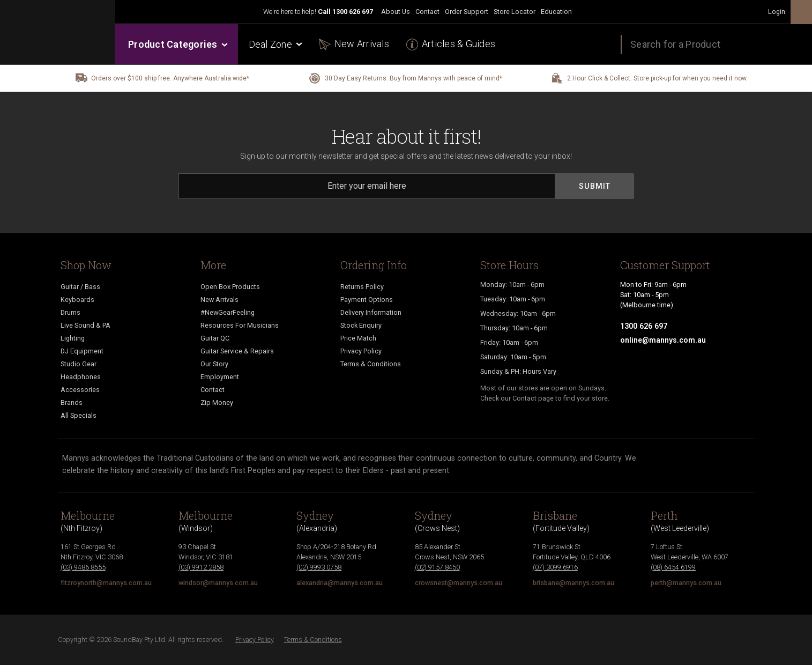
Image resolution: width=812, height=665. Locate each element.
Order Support (467, 12)
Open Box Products (230, 287)
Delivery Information (371, 312)
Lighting (73, 338)
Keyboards (77, 300)
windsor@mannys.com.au (218, 583)
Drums (70, 312)
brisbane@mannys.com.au (573, 583)
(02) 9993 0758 (319, 567)
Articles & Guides (459, 44)
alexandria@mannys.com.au (340, 583)
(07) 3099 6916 (555, 567)
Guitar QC (215, 338)
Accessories (80, 390)
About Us (396, 12)
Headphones (81, 377)
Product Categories (177, 44)
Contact (427, 12)
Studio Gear (79, 364)
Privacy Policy (361, 351)
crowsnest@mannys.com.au (459, 583)
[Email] (367, 186)
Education (556, 12)
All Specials (79, 415)
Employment (220, 377)
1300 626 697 (353, 12)
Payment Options (367, 300)
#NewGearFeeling (228, 312)
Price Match (358, 338)
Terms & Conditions (371, 364)
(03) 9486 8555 (83, 567)
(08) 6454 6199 (673, 567)
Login (777, 12)
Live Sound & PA (85, 325)
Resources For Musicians (240, 325)
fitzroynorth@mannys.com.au (106, 583)
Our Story (214, 364)
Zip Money (217, 402)
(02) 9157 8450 (437, 567)
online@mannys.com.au (663, 340)
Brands (72, 402)
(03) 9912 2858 (201, 567)
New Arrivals (362, 44)
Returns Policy (362, 287)
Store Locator (515, 12)
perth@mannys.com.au (686, 583)
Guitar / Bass (80, 287)
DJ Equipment (82, 351)
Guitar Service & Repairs (237, 351)
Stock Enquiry (361, 325)
